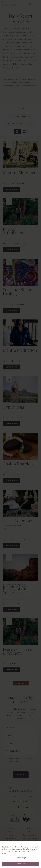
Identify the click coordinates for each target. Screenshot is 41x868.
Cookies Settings (20, 858)
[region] (20, 854)
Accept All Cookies (20, 864)
